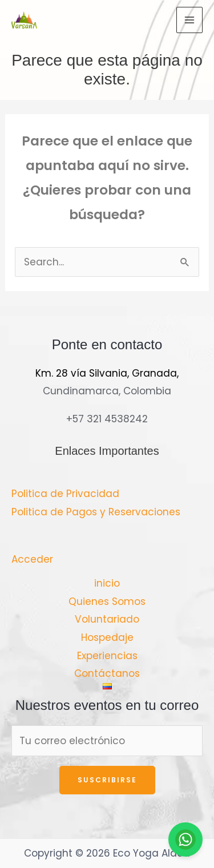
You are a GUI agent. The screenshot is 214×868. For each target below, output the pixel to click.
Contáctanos (107, 673)
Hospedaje (107, 637)
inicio (107, 583)
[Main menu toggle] (189, 20)
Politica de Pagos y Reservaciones (96, 512)
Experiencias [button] (107, 656)
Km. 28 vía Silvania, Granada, (107, 373)
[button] (107, 686)
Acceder (32, 559)
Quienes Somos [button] (107, 601)
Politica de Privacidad (65, 494)
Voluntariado (107, 619)
